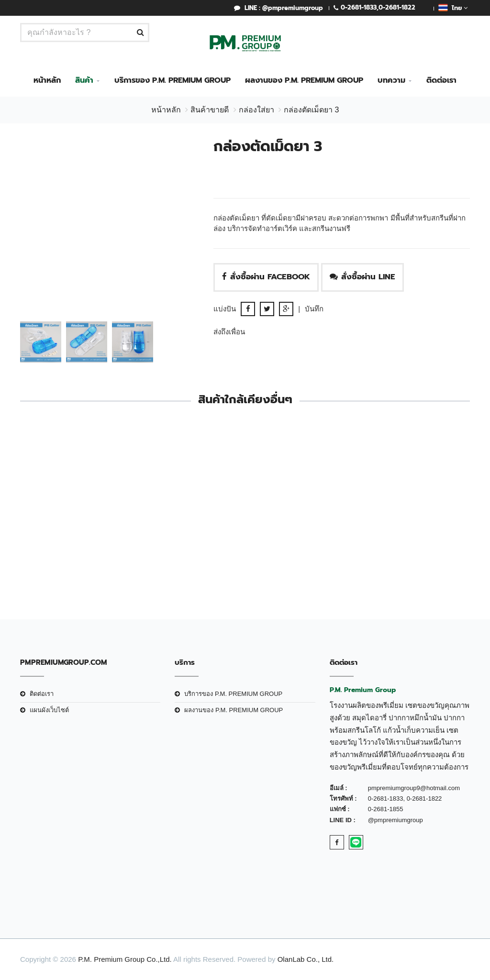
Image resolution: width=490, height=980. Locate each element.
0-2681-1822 (397, 7)
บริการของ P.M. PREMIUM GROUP (173, 80)
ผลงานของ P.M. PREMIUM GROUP (304, 80)
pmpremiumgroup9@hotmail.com (414, 788)
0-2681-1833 (359, 7)
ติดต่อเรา (441, 80)
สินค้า (84, 80)
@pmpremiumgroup (395, 820)
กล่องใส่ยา (256, 110)
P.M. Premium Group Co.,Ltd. (125, 959)
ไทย (453, 8)
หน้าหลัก (47, 80)
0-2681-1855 (386, 809)
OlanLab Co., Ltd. (306, 959)
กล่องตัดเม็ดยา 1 (419, 533)
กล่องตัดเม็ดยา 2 (187, 533)
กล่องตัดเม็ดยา (71, 533)
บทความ (391, 80)
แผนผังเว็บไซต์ (49, 710)
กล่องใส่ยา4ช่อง (303, 533)
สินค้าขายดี (210, 110)
